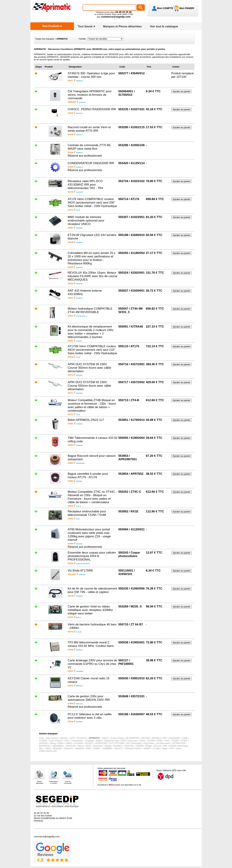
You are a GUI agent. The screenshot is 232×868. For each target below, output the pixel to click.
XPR (172, 749)
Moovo (81, 746)
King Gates (149, 743)
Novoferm (118, 746)
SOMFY (97, 749)
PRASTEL (129, 746)
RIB (165, 746)
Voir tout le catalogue (164, 26)
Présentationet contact (54, 782)
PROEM (140, 746)
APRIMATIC (94, 738)
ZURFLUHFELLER (48, 751)
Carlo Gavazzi (56, 741)
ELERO (151, 741)
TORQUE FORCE (133, 749)
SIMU (89, 749)
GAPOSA (44, 743)
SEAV (48, 749)
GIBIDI (69, 743)
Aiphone (64, 738)
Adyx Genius (52, 738)
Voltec (165, 749)
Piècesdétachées (40, 782)
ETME (160, 741)
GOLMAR (78, 743)
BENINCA (157, 738)
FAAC (167, 741)
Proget (149, 746)
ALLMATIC (82, 738)
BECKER (146, 738)
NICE (88, 746)
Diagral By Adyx (112, 741)
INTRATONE (101, 743)
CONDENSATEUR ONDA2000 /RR (91, 163)
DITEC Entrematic (129, 741)
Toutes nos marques (45, 39)
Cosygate (89, 741)
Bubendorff (175, 738)
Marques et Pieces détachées (122, 26)
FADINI (175, 741)
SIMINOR (80, 749)
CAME (185, 738)
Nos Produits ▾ (52, 26)
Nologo (108, 746)
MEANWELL (59, 746)
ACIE (42, 738)
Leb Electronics (163, 743)
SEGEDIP (57, 749)
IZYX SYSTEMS (117, 743)
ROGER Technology (178, 746)
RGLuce (158, 746)
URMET (147, 749)
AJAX (72, 738)
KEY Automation (134, 743)
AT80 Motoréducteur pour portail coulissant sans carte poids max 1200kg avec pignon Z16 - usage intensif (89, 535)
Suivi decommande (68, 782)
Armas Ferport (117, 738)
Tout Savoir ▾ (86, 26)
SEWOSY (69, 749)
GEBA (61, 743)
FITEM (184, 741)
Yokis (178, 749)
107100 (181, 77)
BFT (165, 738)
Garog (53, 743)
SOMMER (107, 749)
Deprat (99, 741)
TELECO (118, 749)
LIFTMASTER (179, 743)
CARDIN (43, 741)
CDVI (67, 741)
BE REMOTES (133, 738)
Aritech (105, 738)
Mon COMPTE (165, 8)
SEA (41, 749)
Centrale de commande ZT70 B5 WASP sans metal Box (89, 147)
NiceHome (98, 746)
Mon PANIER (186, 8)
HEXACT (89, 743)
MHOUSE (71, 746)
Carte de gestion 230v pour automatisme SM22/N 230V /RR (89, 698)
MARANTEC (45, 746)
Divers (143, 741)
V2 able (156, 749)
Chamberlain (77, 741)
